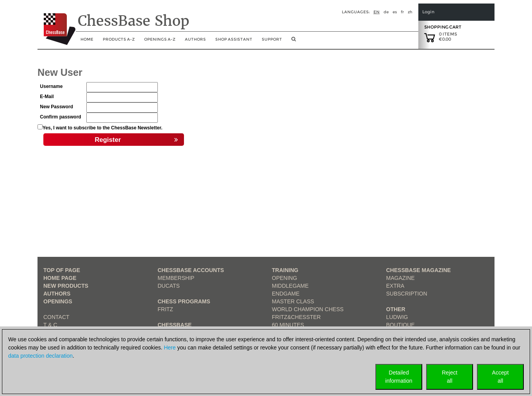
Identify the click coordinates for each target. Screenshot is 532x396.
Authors (195, 39)
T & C (50, 325)
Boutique (401, 325)
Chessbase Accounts (191, 270)
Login (428, 12)
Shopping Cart (443, 27)
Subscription (407, 294)
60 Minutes (288, 325)
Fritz (166, 309)
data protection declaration (40, 356)
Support (272, 39)
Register (136, 140)
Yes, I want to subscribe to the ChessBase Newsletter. (103, 128)
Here (170, 348)
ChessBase (175, 325)
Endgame (286, 294)
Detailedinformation (399, 377)
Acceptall (501, 377)
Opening (285, 278)
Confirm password (60, 117)
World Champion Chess (308, 309)
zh (410, 12)
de (386, 12)
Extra (395, 286)
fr (402, 12)
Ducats (169, 286)
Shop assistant (234, 39)
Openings (58, 301)
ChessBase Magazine (419, 270)
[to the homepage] (56, 23)
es (395, 12)
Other (396, 309)
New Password (56, 107)
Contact (56, 317)
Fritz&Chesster (296, 317)
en (377, 12)
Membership (176, 278)
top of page (62, 270)
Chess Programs (184, 301)
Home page (60, 278)
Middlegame (290, 286)
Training (285, 270)
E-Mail (47, 97)
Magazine (401, 278)
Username (51, 86)
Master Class (293, 301)
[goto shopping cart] (430, 37)
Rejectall (450, 377)
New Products (66, 286)
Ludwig (397, 317)
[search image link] (294, 41)
